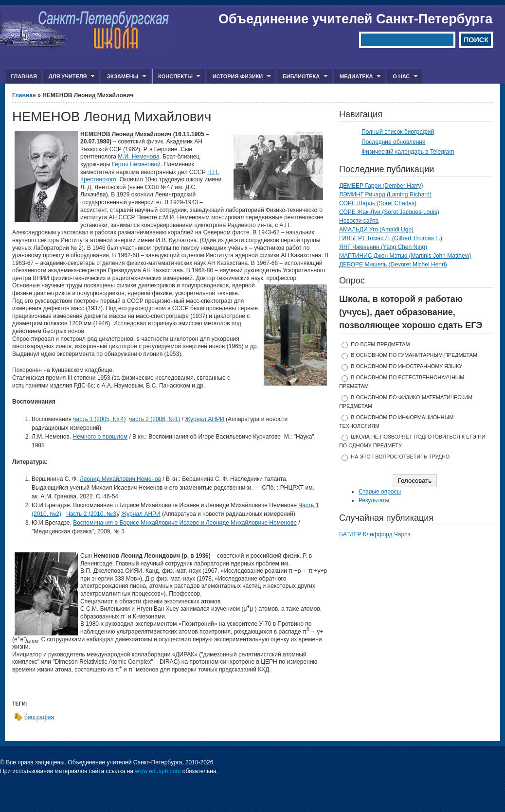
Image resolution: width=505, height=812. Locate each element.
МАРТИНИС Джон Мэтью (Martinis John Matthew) (405, 256)
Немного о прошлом (100, 437)
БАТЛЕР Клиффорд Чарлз (375, 534)
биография (39, 717)
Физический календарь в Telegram (408, 152)
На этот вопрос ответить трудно (400, 457)
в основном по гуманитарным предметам (414, 355)
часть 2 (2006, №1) (154, 419)
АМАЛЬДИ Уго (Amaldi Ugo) (376, 229)
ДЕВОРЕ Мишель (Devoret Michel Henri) (393, 265)
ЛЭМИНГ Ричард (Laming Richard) (385, 194)
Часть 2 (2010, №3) (92, 514)
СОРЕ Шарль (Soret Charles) (378, 203)
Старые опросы (380, 492)
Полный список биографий (398, 132)
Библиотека (302, 77)
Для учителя (69, 77)
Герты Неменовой (136, 164)
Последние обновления (394, 142)
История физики (239, 77)
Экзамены (124, 77)
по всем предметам (380, 344)
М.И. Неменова (138, 157)
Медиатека (357, 77)
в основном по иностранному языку (406, 366)
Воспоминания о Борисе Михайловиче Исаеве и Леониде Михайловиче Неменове (185, 523)
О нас (402, 77)
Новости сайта (359, 221)
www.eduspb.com (158, 771)
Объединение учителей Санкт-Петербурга (355, 19)
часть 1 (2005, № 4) (99, 419)
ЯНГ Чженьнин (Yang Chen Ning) (383, 247)
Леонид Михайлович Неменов (120, 479)
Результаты (374, 500)
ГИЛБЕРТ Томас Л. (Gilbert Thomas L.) (391, 238)
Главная (24, 76)
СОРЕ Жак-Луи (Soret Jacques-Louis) (389, 212)
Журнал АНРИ (204, 419)
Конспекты (176, 77)
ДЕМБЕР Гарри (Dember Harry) (381, 186)
